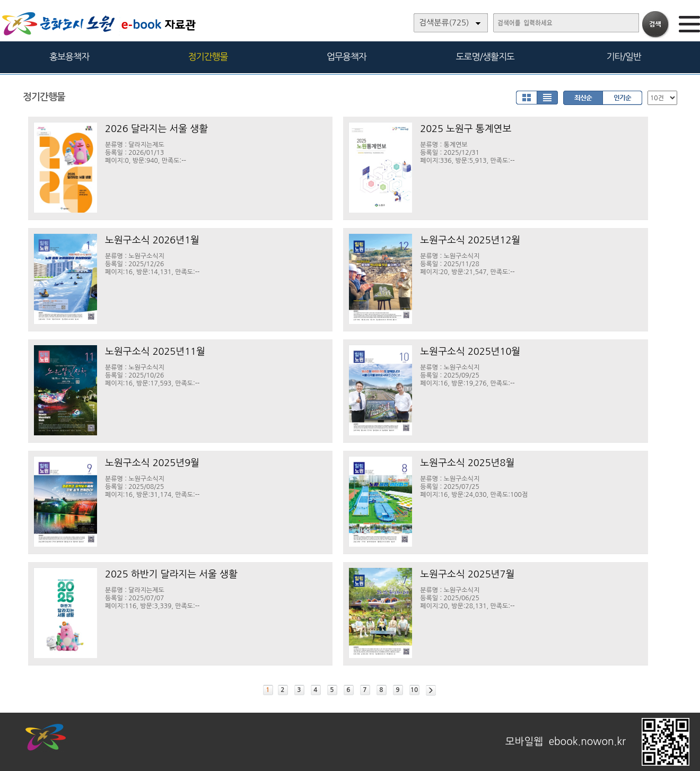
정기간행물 (208, 56)
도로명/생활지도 (485, 56)
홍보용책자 (69, 56)
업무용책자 (347, 56)
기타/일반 (623, 56)
